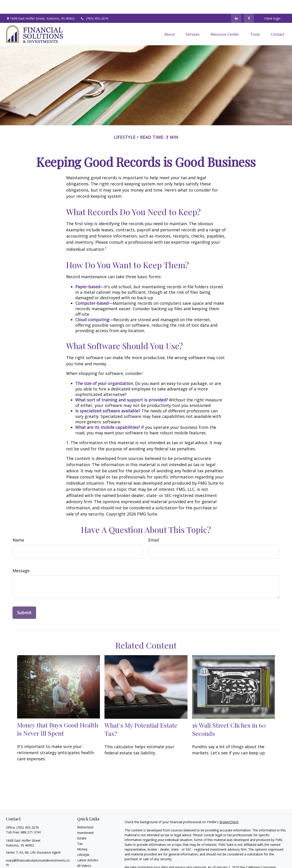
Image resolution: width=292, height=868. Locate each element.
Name (18, 526)
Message (21, 557)
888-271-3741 (31, 819)
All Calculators (87, 857)
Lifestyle (83, 841)
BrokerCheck (229, 808)
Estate (82, 824)
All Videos (84, 852)
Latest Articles (88, 846)
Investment (85, 819)
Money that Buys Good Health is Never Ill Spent (58, 715)
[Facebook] (249, 5)
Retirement (85, 813)
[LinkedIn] (236, 5)
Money (82, 835)
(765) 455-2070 (94, 5)
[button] (169, 20)
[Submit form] (24, 599)
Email (154, 526)
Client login (272, 5)
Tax (80, 830)
